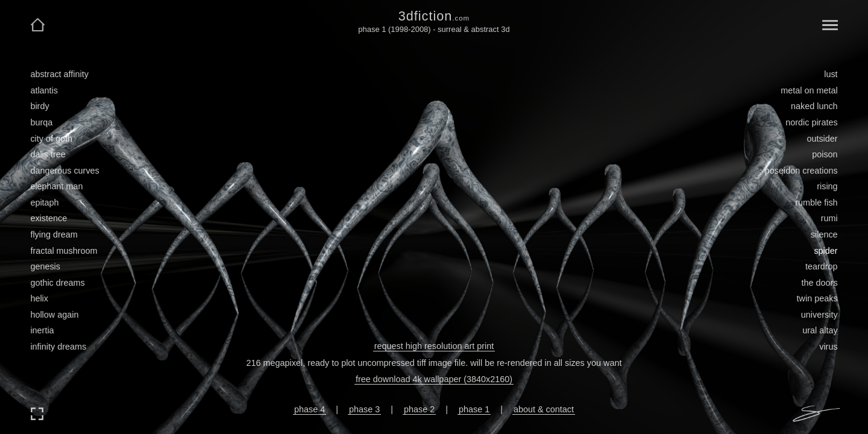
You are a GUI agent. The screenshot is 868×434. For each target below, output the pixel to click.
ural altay (820, 330)
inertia (42, 330)
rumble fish (816, 203)
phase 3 (364, 409)
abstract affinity (59, 74)
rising (827, 186)
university (819, 315)
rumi (829, 218)
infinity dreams (58, 347)
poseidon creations (801, 171)
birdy (39, 106)
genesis (45, 266)
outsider (822, 139)
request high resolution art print (434, 346)
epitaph (44, 203)
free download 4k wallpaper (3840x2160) (434, 379)
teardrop (822, 266)
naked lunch (814, 106)
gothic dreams (57, 283)
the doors (820, 283)
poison (825, 154)
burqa (41, 122)
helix (39, 298)
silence (824, 234)
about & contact (544, 409)
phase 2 (419, 409)
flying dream (54, 234)
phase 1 (474, 409)
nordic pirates (811, 122)
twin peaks (817, 298)
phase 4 (310, 409)
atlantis (44, 90)
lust (831, 74)
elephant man (56, 186)
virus (828, 347)
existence (49, 218)
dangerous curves (64, 171)
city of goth (51, 139)
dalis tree (48, 154)
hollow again (54, 315)
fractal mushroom (64, 251)
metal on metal (809, 90)
